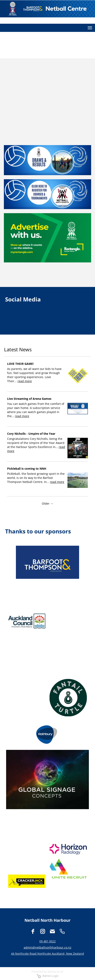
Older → (47, 503)
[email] (52, 931)
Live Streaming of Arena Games (29, 399)
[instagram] (43, 931)
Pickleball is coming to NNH (27, 469)
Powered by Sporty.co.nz (47, 972)
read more (25, 381)
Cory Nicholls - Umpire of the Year (31, 434)
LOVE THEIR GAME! (20, 364)
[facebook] (33, 931)
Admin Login (48, 976)
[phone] (62, 931)
